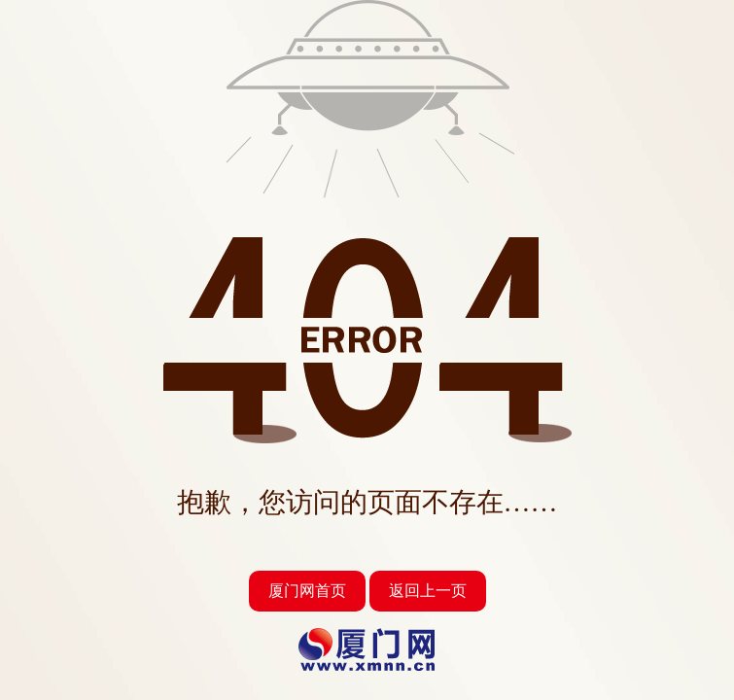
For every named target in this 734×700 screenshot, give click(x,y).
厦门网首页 (307, 591)
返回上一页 (428, 591)
